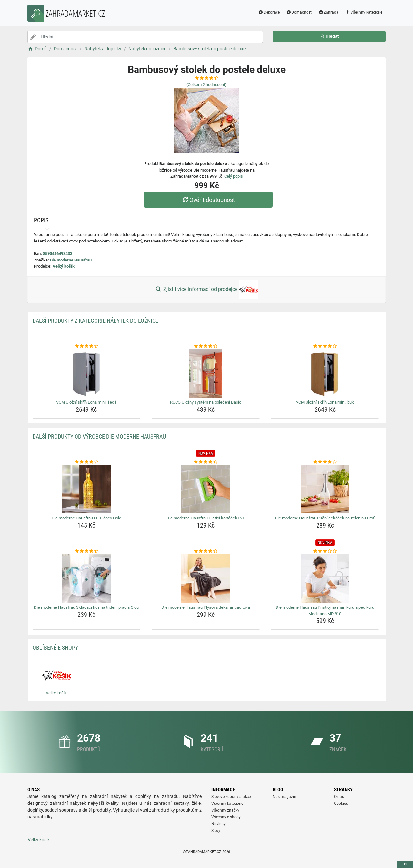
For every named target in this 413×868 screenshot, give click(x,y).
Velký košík (64, 266)
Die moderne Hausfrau (71, 260)
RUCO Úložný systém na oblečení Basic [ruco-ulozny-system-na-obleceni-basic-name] (206, 402)
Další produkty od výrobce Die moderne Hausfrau (99, 436)
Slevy (216, 831)
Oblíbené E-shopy (55, 648)
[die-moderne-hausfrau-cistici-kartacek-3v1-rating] (206, 462)
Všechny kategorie (364, 12)
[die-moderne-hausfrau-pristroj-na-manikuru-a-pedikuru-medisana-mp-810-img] (325, 578)
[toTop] (405, 864)
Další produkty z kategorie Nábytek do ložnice (96, 321)
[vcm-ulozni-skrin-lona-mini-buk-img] (325, 373)
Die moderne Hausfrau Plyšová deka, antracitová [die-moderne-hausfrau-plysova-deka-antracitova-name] (206, 607)
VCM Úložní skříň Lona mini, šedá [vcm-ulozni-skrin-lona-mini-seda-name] (86, 402)
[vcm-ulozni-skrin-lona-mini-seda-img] (87, 373)
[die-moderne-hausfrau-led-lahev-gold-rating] (87, 462)
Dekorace (269, 12)
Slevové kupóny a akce (231, 797)
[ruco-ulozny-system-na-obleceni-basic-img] (206, 373)
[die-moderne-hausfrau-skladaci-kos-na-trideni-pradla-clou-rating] (87, 551)
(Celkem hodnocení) (206, 85)
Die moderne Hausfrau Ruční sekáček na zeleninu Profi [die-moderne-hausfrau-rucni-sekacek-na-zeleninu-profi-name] (325, 518)
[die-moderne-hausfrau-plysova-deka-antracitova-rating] (206, 551)
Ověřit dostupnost (208, 200)
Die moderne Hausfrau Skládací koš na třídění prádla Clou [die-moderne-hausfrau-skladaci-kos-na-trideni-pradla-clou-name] (86, 607)
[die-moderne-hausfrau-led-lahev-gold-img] (87, 489)
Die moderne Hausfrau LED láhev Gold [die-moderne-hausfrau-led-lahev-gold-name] (86, 518)
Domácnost (299, 12)
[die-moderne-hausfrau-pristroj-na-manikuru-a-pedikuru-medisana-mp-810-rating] (325, 551)
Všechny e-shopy (226, 817)
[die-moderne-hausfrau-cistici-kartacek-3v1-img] (206, 489)
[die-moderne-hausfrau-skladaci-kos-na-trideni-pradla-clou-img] (87, 578)
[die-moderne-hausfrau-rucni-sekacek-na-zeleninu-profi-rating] (325, 462)
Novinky (218, 824)
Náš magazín (284, 797)
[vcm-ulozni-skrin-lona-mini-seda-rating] (87, 346)
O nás (339, 797)
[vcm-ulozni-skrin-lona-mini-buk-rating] (325, 346)
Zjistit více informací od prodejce (206, 290)
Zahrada (328, 12)
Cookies (341, 804)
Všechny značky (225, 810)
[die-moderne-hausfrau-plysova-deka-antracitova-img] (206, 578)
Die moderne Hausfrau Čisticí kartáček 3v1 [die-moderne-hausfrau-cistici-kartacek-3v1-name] (206, 518)
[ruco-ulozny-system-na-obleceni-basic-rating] (206, 346)
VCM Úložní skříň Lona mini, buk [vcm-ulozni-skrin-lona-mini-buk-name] (325, 402)
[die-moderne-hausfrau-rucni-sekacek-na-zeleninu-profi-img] (325, 489)
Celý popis (234, 176)
